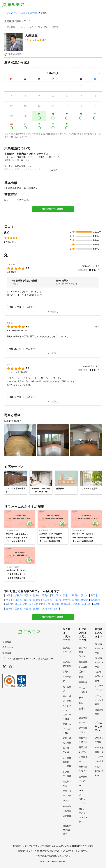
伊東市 (34, 13)
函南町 (97, 604)
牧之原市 (34, 604)
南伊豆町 (66, 604)
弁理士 (82, 677)
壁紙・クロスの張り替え (67, 729)
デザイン (83, 698)
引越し (66, 671)
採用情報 (7, 653)
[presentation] (11, 27)
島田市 (76, 595)
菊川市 (9, 604)
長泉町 (18, 609)
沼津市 (27, 595)
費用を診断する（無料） (53, 209)
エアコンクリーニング (67, 652)
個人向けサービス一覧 (99, 648)
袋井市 (48, 600)
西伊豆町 (87, 604)
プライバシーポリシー (33, 846)
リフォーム (17, 13)
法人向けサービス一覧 (99, 662)
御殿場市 (38, 600)
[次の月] (99, 74)
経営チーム (8, 647)
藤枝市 (27, 600)
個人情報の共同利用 (50, 851)
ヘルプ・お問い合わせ (99, 676)
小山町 (27, 609)
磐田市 (94, 595)
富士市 (85, 595)
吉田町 (37, 609)
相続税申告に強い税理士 (67, 830)
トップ (7, 13)
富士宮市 (56, 595)
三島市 (46, 595)
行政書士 (83, 662)
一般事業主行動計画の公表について (53, 856)
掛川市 (18, 600)
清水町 (9, 609)
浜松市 (18, 595)
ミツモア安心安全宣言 (99, 700)
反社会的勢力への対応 (83, 846)
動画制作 (83, 682)
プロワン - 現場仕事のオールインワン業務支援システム (29, 659)
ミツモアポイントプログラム (74, 851)
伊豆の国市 (21, 604)
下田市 (57, 600)
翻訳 (81, 703)
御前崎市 (95, 600)
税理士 (66, 801)
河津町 (56, 604)
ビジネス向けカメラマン (83, 652)
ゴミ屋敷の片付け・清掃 (67, 762)
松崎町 (76, 604)
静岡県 (26, 13)
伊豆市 (85, 600)
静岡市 (9, 595)
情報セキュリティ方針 (28, 851)
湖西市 (76, 600)
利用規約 (17, 846)
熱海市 (37, 595)
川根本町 (47, 609)
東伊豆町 (45, 604)
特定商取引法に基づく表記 (58, 846)
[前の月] (7, 74)
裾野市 (67, 600)
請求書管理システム (83, 781)
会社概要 (7, 642)
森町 (56, 609)
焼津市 (9, 600)
